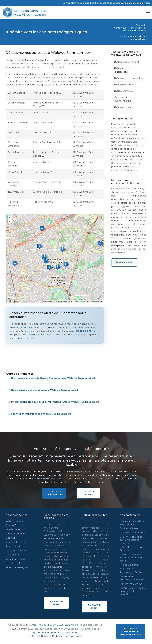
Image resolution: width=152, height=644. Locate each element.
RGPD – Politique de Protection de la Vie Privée (55, 636)
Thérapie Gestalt (123, 107)
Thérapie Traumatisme (132, 532)
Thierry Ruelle (13, 563)
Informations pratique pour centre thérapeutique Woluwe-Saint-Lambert (55, 402)
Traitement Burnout (131, 584)
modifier (100, 301)
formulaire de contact (33, 334)
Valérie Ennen (13, 529)
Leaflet (59, 301)
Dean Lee (11, 538)
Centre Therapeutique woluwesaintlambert (53, 625)
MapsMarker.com (50, 301)
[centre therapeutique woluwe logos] (25, 13)
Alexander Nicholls (16, 550)
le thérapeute (78, 471)
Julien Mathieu (14, 546)
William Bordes (14, 521)
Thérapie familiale (124, 91)
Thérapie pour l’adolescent (122, 70)
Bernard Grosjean (16, 534)
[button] (148, 13)
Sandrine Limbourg (16, 542)
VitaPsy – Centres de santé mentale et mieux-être (131, 540)
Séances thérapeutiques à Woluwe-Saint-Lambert (41, 414)
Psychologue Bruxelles (133, 572)
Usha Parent (13, 555)
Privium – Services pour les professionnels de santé (133, 558)
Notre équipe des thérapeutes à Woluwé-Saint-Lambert (45, 390)
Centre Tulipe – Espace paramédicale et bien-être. (133, 591)
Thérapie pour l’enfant (126, 62)
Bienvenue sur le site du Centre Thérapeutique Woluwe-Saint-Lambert (53, 378)
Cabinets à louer (129, 528)
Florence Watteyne (17, 567)
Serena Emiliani (14, 525)
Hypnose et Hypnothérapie (122, 99)
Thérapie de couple (125, 84)
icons (64, 301)
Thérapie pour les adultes (128, 78)
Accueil (140, 25)
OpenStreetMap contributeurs (85, 301)
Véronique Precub (16, 559)
